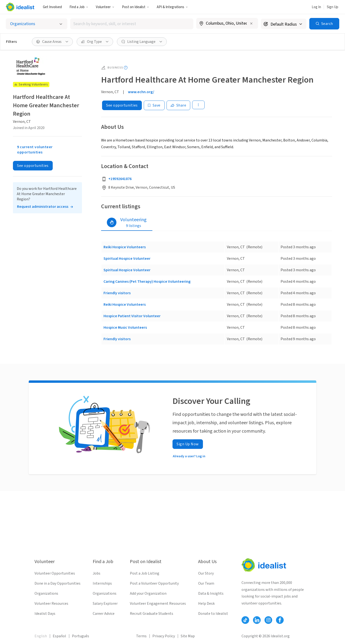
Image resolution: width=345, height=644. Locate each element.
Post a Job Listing (145, 573)
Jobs (97, 573)
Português (80, 636)
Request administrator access (43, 207)
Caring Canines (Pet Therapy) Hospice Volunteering (147, 282)
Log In (316, 7)
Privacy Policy (164, 636)
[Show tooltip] (126, 68)
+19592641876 (120, 179)
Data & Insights (211, 593)
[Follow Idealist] (245, 620)
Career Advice (104, 614)
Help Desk (206, 604)
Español (59, 636)
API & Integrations (172, 7)
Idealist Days (45, 614)
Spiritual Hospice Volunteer (127, 259)
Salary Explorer (105, 604)
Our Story (206, 573)
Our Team (206, 583)
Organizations (46, 593)
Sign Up (333, 7)
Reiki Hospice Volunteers (125, 247)
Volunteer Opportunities (55, 573)
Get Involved (52, 7)
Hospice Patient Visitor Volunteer (132, 316)
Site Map (188, 636)
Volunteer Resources (51, 604)
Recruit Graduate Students (152, 614)
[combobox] (132, 24)
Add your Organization (148, 593)
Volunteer (105, 7)
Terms (141, 636)
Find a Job (79, 7)
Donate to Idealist (213, 614)
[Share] (178, 105)
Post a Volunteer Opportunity (154, 583)
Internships (102, 583)
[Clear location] (251, 23)
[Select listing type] (37, 24)
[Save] (154, 105)
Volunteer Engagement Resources (158, 604)
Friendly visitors (117, 293)
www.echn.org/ (141, 92)
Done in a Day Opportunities (57, 583)
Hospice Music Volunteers (125, 328)
